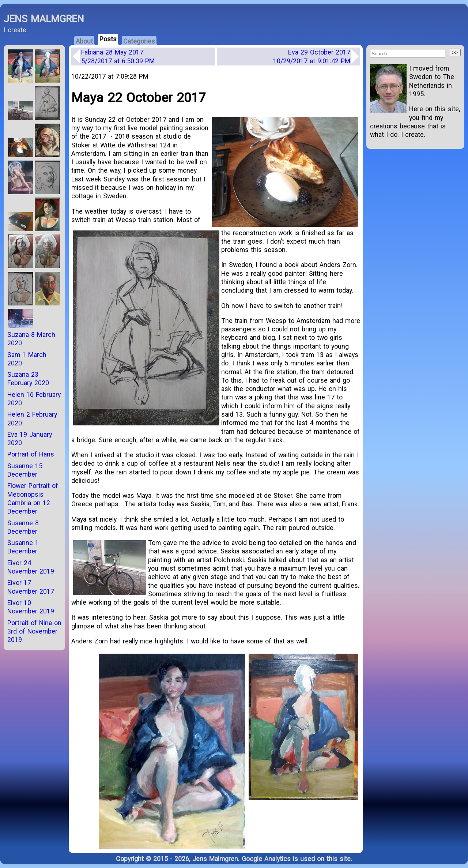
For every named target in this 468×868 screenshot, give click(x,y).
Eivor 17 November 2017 (31, 587)
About (84, 41)
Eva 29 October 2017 (312, 56)
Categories (139, 41)
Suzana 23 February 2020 (28, 379)
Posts (108, 39)
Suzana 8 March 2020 (31, 339)
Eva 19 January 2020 (30, 439)
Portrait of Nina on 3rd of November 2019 (34, 631)
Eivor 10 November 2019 (31, 607)
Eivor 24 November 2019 (31, 567)
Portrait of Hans (31, 454)
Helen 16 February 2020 (34, 399)
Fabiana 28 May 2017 (118, 56)
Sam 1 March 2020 (27, 359)
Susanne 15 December (25, 470)
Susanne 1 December (23, 547)
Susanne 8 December (23, 527)
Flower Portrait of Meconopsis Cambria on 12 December (33, 498)
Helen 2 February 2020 (32, 418)
